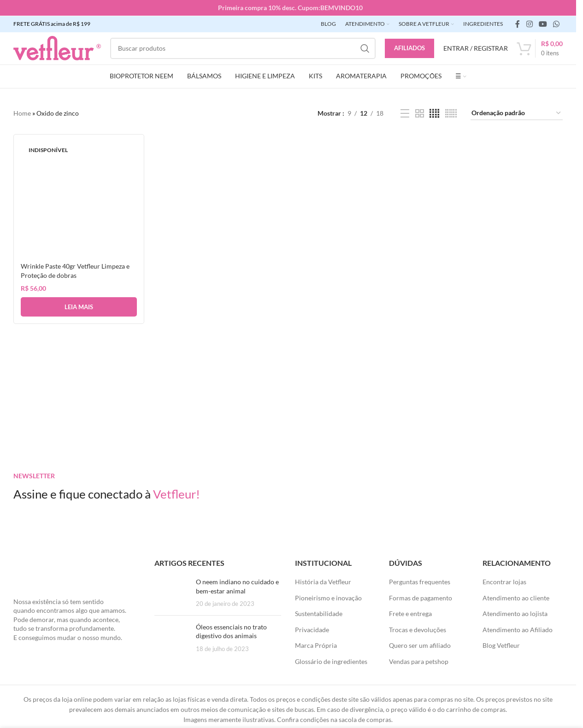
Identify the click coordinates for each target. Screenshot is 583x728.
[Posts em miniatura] (172, 592)
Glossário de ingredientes (331, 661)
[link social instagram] (529, 23)
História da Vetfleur (323, 581)
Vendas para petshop (419, 661)
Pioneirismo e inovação (328, 597)
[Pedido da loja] (517, 113)
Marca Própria (316, 645)
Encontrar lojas (504, 581)
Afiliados (409, 47)
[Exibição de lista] (405, 113)
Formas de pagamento (421, 597)
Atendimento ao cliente (516, 597)
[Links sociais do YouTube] (543, 23)
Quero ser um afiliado (420, 645)
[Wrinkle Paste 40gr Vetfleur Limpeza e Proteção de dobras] (79, 199)
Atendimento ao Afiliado (518, 629)
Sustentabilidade (319, 613)
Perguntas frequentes (420, 581)
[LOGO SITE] (57, 47)
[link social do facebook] (518, 23)
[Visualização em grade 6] (451, 113)
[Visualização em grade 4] (434, 113)
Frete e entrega (410, 613)
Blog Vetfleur (501, 645)
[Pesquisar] (243, 48)
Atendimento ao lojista (515, 613)
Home (22, 113)
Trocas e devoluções (418, 629)
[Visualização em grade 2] (420, 113)
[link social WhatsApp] (556, 23)
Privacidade (312, 629)
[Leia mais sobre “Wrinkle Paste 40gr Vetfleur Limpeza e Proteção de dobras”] (79, 306)
